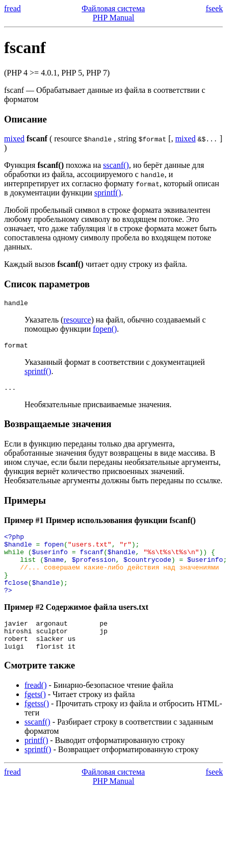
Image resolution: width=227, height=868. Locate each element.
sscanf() (116, 165)
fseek (214, 8)
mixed (14, 139)
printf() (36, 763)
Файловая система (113, 8)
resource (77, 321)
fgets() (35, 717)
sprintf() (108, 193)
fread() (36, 708)
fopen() (105, 330)
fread (12, 8)
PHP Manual (114, 18)
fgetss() (37, 726)
